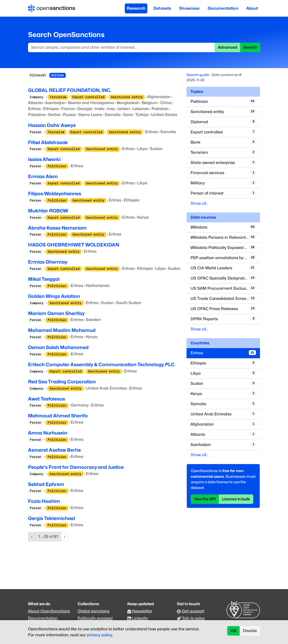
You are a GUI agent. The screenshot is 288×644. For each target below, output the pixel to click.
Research (136, 8)
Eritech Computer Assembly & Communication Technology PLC (101, 364)
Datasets (162, 8)
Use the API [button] (205, 499)
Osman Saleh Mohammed (58, 347)
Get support (193, 611)
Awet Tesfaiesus (47, 399)
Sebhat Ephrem (46, 484)
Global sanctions (94, 611)
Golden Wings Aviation (54, 296)
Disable (250, 631)
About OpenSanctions (49, 611)
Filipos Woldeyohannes (55, 194)
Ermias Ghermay (48, 262)
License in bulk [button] (236, 499)
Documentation (223, 8)
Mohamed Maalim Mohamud (62, 330)
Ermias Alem (43, 176)
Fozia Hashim (44, 501)
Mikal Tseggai (44, 279)
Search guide (198, 75)
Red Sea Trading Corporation (62, 382)
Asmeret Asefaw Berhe (54, 450)
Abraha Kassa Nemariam (57, 228)
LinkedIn (140, 618)
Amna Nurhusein (48, 433)
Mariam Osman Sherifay (56, 313)
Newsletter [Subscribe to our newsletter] (142, 611)
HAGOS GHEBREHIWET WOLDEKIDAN (74, 245)
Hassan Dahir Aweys (52, 125)
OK (234, 631)
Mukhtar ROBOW (48, 211)
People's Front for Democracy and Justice (76, 467)
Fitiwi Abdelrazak (48, 142)
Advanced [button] (227, 47)
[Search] (121, 47)
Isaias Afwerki (44, 159)
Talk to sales (193, 618)
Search (250, 47)
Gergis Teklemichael (51, 518)
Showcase (189, 8)
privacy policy (100, 635)
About (252, 8)
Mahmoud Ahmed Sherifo (58, 416)
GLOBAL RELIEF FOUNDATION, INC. (70, 90)
